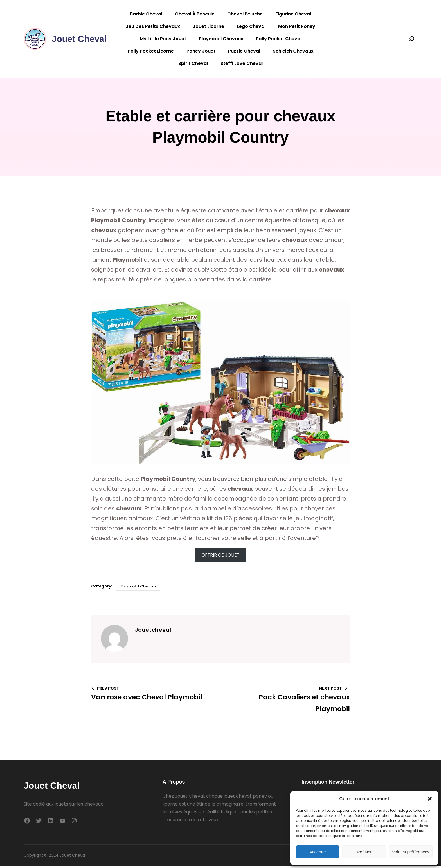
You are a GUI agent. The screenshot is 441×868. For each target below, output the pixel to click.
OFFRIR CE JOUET (220, 556)
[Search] (411, 39)
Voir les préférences (411, 852)
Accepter (318, 852)
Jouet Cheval (80, 39)
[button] (430, 799)
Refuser (364, 852)
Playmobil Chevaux (138, 588)
